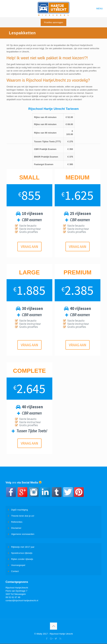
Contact (15, 571)
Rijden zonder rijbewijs (22, 559)
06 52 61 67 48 (13, 597)
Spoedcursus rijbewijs (22, 553)
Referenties (17, 522)
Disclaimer (16, 528)
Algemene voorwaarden (23, 534)
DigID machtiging (19, 510)
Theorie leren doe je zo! (23, 516)
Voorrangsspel (18, 565)
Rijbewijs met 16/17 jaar (23, 547)
